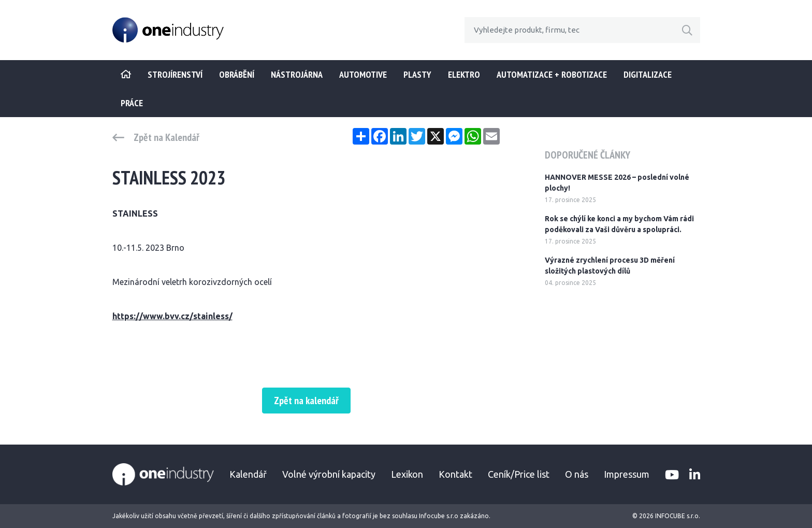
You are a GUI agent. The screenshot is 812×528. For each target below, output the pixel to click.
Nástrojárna (297, 74)
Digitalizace (648, 74)
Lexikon (407, 474)
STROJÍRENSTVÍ (175, 74)
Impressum (627, 474)
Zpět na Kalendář (166, 137)
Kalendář (248, 474)
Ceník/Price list (519, 474)
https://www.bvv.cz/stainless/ (172, 316)
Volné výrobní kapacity (329, 474)
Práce (132, 103)
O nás (577, 474)
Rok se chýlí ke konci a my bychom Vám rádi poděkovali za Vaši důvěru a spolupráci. (619, 224)
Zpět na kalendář (306, 401)
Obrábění (237, 74)
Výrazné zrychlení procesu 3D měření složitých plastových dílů (610, 266)
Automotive (363, 74)
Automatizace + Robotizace (552, 74)
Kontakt (455, 474)
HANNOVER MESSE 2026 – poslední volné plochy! (617, 183)
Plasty (417, 74)
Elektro (464, 74)
